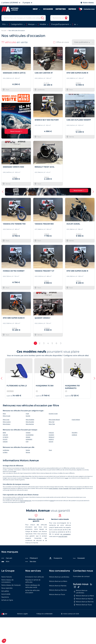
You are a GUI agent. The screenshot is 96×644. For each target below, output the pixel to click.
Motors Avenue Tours (57, 594)
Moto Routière (30, 422)
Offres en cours (61, 42)
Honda (61, 488)
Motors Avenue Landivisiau (59, 577)
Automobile (6, 594)
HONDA (28, 433)
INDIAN (28, 437)
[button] (3, 192)
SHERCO (51, 439)
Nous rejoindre (7, 588)
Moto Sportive (30, 424)
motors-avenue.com (25, 501)
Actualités (5, 591)
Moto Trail (52, 422)
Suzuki (74, 488)
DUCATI (5, 439)
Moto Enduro (7, 424)
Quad (27, 414)
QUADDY (51, 435)
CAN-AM (5, 435)
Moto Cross (6, 420)
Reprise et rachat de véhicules (33, 581)
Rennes (28, 452)
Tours (50, 450)
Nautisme (5, 597)
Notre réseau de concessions (7, 581)
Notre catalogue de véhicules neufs (33, 586)
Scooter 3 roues (53, 414)
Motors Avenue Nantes (58, 586)
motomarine (42, 478)
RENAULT (52, 437)
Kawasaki (66, 488)
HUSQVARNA (30, 435)
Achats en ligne (7, 600)
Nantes (28, 450)
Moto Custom (7, 422)
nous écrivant (63, 536)
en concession (65, 534)
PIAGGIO (51, 433)
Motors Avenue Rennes (58, 590)
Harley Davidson (53, 488)
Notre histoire (7, 577)
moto (28, 478)
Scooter (28, 416)
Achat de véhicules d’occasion (32, 591)
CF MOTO (6, 437)
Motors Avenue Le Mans (58, 581)
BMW (4, 433)
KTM (27, 442)
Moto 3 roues (7, 416)
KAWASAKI (29, 439)
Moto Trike (52, 424)
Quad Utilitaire (76, 420)
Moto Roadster (30, 420)
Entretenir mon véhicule (35, 577)
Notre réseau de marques (11, 585)
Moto (4, 414)
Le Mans (5, 452)
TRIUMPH (75, 433)
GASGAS (5, 442)
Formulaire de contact (81, 576)
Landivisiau (6, 450)
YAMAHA (74, 435)
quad (66, 478)
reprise (52, 501)
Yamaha (79, 488)
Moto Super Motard (54, 420)
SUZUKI (51, 442)
